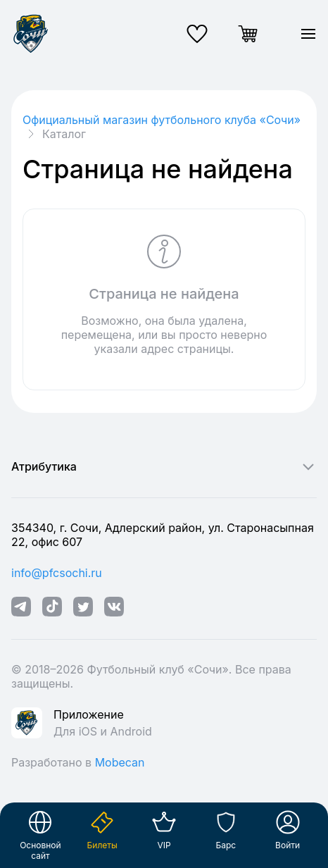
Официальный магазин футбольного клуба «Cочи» (162, 120)
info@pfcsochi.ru (57, 573)
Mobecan (120, 762)
